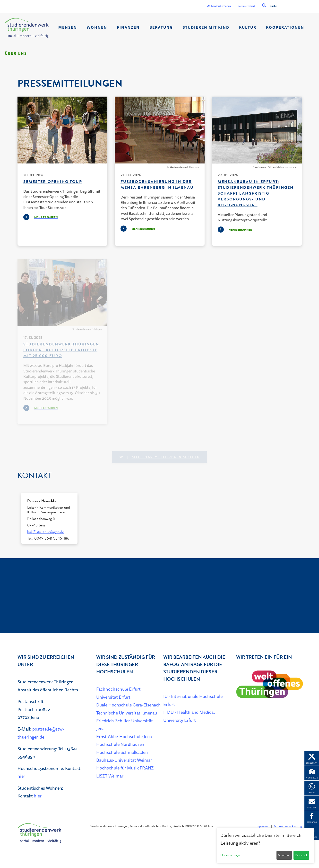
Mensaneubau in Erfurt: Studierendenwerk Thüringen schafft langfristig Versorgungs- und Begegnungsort (256, 193)
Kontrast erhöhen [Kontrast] (219, 6)
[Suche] (285, 6)
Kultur (248, 27)
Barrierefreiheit (246, 6)
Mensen (68, 27)
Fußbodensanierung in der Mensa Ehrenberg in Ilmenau (157, 185)
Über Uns (16, 53)
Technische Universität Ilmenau (127, 713)
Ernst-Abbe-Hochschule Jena (124, 736)
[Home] (27, 28)
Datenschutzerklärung (287, 826)
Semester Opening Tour (53, 182)
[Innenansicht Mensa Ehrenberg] (160, 130)
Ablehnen (284, 855)
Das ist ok (301, 855)
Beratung (161, 27)
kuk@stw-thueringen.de (46, 532)
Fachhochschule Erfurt (118, 689)
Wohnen (97, 27)
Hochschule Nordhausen (120, 744)
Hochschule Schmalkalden (122, 752)
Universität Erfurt (113, 697)
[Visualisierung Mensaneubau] (257, 130)
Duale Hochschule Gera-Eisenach (129, 705)
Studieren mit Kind (206, 27)
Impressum (263, 826)
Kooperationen (285, 27)
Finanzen (128, 27)
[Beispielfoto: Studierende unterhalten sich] (62, 130)
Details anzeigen (231, 855)
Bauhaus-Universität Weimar (124, 760)
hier (21, 776)
